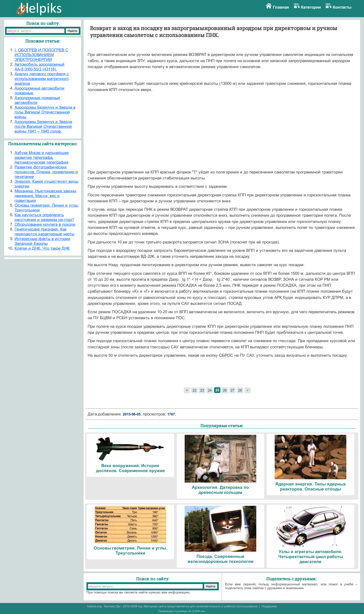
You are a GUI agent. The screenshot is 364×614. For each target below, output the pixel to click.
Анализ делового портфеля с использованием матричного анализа (42, 79)
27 (232, 390)
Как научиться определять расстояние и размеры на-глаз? (44, 217)
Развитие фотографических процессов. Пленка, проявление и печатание (46, 172)
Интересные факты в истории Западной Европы (43, 241)
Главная (281, 7)
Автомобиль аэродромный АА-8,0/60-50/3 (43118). (40, 67)
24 (210, 390)
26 (225, 390)
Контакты (342, 7)
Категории (311, 7)
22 (194, 390)
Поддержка (269, 606)
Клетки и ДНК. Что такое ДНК (42, 248)
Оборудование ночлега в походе (45, 224)
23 (202, 390)
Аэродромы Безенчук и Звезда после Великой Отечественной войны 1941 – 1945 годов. (43, 127)
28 (240, 390)
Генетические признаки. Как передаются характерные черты (44, 232)
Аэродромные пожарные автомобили (37, 100)
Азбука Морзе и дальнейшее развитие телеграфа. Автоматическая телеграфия (42, 158)
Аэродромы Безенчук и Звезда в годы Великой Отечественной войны (45, 112)
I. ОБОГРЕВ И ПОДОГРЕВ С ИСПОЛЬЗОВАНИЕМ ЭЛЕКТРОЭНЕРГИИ (41, 55)
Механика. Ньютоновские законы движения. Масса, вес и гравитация (45, 196)
